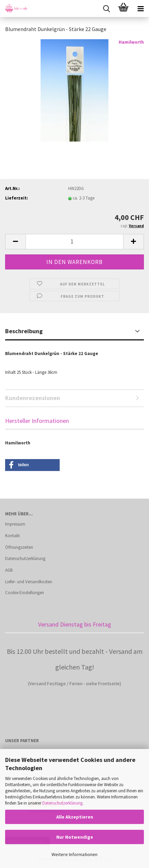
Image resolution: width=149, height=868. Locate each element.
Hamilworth (131, 42)
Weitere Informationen (74, 854)
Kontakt (12, 536)
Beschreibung (24, 331)
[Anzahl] (74, 242)
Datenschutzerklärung (62, 803)
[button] (15, 242)
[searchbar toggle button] (106, 9)
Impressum (15, 524)
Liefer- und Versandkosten (29, 582)
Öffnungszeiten (19, 547)
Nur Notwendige (75, 837)
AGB (9, 570)
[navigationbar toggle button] (140, 9)
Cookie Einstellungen (25, 593)
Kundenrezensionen (33, 398)
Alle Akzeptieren (75, 817)
